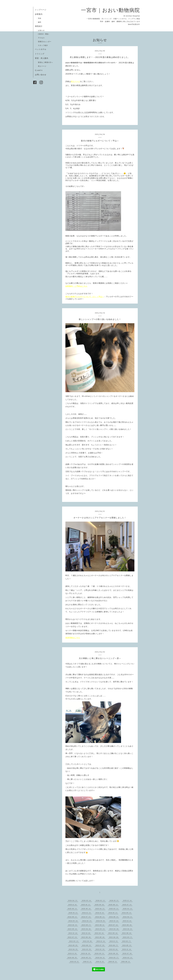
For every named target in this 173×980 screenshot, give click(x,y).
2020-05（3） (87, 957)
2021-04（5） (74, 949)
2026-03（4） (87, 900)
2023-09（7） (87, 925)
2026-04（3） (73, 900)
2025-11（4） (73, 905)
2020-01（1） (75, 961)
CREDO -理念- (44, 34)
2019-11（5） (100, 961)
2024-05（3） (114, 917)
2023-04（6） (87, 929)
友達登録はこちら (73, 638)
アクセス (41, 38)
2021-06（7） (114, 945)
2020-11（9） (73, 953)
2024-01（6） (101, 921)
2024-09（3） (127, 913)
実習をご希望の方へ (45, 62)
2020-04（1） (100, 957)
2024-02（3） (87, 921)
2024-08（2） (73, 917)
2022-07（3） (73, 937)
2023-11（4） (127, 921)
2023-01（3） (128, 929)
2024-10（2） (113, 913)
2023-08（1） (100, 925)
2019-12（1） (88, 961)
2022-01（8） (88, 941)
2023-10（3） (73, 925)
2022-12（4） (73, 933)
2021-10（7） (127, 941)
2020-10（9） (86, 953)
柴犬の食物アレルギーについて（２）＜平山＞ (85, 297)
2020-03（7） (114, 957)
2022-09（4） (113, 933)
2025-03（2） (114, 909)
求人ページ (42, 66)
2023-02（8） (114, 929)
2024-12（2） (87, 913)
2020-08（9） (114, 953)
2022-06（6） (86, 937)
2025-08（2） (114, 905)
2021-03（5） (87, 949)
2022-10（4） (100, 933)
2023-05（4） (73, 929)
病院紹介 (39, 26)
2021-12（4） (101, 941)
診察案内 (39, 14)
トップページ (41, 10)
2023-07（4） (114, 925)
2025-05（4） (86, 909)
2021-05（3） (127, 945)
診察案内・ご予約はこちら (76, 286)
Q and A (40, 70)
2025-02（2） (128, 909)
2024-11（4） (100, 913)
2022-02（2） (74, 941)
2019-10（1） (113, 961)
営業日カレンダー (45, 42)
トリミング (40, 54)
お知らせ (41, 30)
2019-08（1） (126, 961)
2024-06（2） (100, 917)
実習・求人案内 (42, 58)
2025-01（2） (73, 913)
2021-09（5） (73, 945)
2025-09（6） (100, 905)
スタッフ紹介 (43, 45)
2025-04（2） (100, 909)
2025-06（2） (73, 909)
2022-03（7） (128, 937)
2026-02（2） (101, 900)
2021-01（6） (114, 949)
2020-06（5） (73, 957)
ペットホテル (41, 49)
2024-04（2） (128, 917)
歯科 (40, 22)
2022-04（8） (114, 937)
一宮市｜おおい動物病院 (110, 10)
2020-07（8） (128, 953)
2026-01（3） (114, 900)
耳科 (40, 18)
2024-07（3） (86, 917)
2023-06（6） (127, 925)
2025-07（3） (127, 905)
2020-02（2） (128, 957)
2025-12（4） (128, 900)
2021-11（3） (114, 941)
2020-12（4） (127, 949)
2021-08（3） (87, 945)
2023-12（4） (114, 921)
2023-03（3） (101, 929)
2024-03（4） (73, 921)
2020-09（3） (100, 953)
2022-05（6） (100, 937)
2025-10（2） (86, 905)
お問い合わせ (41, 75)
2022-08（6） (127, 933)
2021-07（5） (100, 945)
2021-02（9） (100, 949)
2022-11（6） (86, 933)
